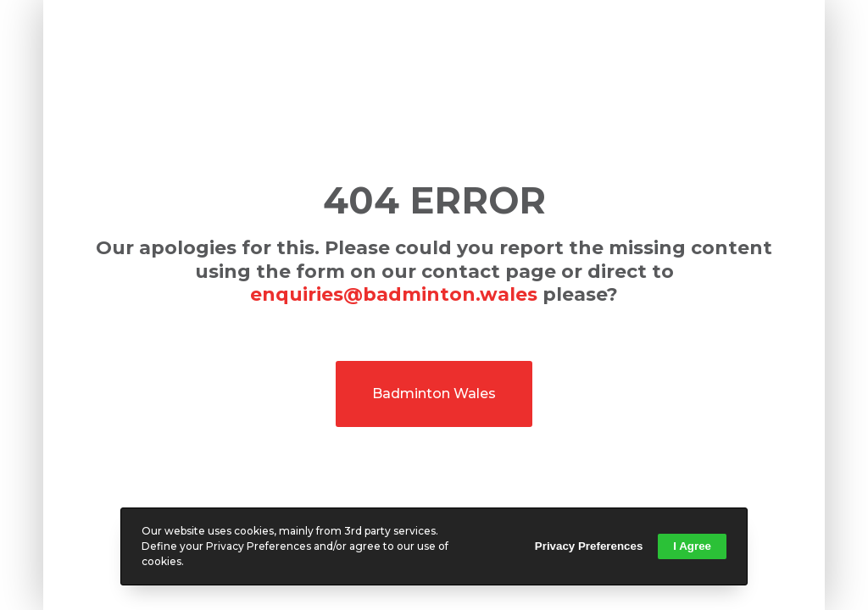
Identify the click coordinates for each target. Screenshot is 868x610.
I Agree (692, 546)
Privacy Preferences (589, 546)
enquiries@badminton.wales (394, 294)
